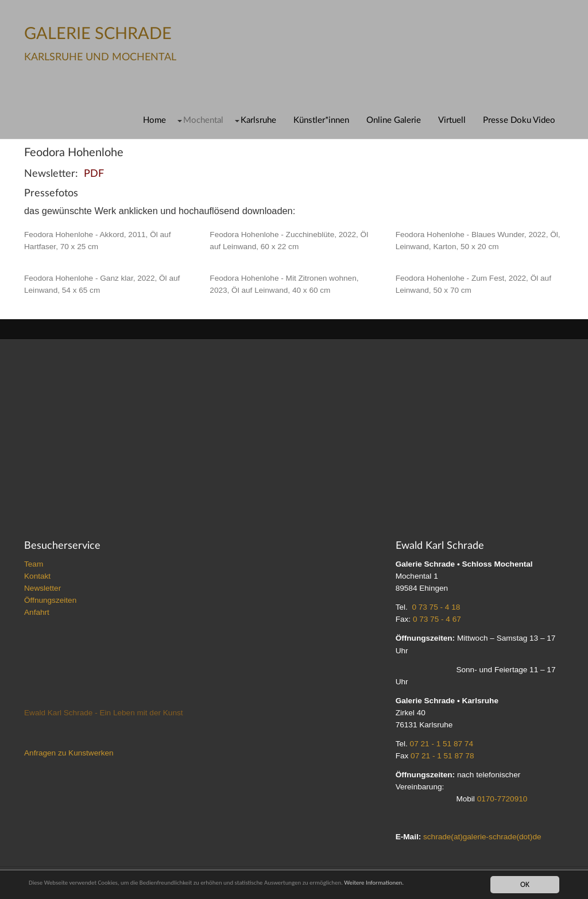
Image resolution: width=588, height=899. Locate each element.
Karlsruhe (258, 120)
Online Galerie (394, 120)
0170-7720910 (502, 799)
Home (154, 120)
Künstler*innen (321, 120)
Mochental (203, 120)
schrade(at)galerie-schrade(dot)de (482, 837)
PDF (94, 174)
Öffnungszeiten (50, 600)
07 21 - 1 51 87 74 (442, 744)
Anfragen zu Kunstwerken (69, 753)
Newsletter (42, 588)
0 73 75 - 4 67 (437, 619)
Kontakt (37, 576)
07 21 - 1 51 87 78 (442, 756)
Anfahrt (37, 612)
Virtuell (452, 120)
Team (34, 564)
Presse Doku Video (519, 120)
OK (525, 884)
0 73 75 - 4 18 (436, 607)
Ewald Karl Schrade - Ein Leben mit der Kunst (104, 713)
